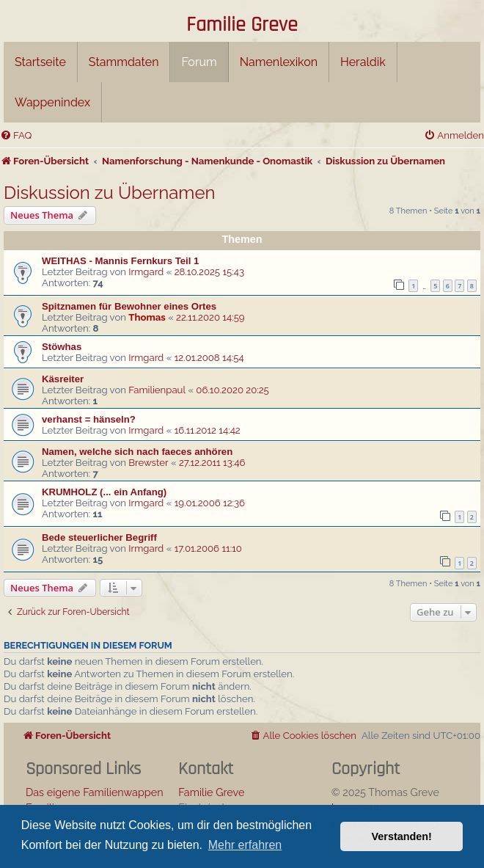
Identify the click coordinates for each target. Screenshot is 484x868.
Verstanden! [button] (402, 836)
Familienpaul (157, 390)
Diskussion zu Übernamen (109, 193)
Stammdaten (124, 62)
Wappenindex (52, 102)
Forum (199, 62)
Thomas (147, 317)
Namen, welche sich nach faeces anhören (137, 452)
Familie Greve (242, 26)
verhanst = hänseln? (89, 419)
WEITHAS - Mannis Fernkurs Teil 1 (120, 261)
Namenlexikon (279, 62)
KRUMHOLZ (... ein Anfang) (104, 492)
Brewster (148, 463)
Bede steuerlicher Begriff (99, 537)
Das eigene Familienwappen (95, 792)
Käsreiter (63, 379)
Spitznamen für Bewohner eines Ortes (129, 306)
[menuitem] (16, 135)
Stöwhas (62, 347)
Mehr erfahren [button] (245, 845)
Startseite (40, 62)
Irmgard (146, 272)
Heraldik (363, 62)
